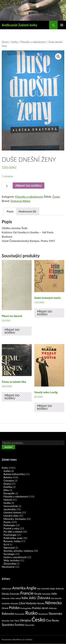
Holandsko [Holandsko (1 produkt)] (46, 594)
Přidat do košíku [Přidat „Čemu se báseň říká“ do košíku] (12, 397)
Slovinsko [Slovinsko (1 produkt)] (6, 621)
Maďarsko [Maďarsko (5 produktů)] (31, 603)
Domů (5, 42)
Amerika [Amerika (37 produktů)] (19, 588)
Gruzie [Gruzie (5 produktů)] (38, 594)
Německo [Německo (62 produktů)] (54, 603)
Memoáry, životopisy (15, 519)
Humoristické (11, 506)
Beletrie (8, 477)
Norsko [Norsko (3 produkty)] (41, 603)
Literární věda (11, 516)
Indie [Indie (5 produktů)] (54, 594)
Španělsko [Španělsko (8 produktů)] (8, 625)
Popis (10, 211)
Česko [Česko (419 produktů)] (38, 619)
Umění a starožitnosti (15, 557)
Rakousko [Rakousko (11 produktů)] (8, 614)
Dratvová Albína (20, 201)
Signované (9, 548)
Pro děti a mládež (13, 532)
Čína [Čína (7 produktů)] (49, 620)
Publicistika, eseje (13, 538)
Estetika (8, 487)
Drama (7, 484)
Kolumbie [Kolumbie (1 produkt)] (14, 603)
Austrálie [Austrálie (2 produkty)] (45, 589)
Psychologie (10, 535)
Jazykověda (10, 509)
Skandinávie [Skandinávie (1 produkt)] (43, 614)
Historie (8, 500)
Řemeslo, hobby (12, 541)
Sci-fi (6, 544)
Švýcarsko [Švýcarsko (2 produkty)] (30, 625)
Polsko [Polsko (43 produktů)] (14, 608)
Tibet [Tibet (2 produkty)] (17, 621)
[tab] (10, 211)
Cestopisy (9, 480)
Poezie (7, 522)
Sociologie (9, 554)
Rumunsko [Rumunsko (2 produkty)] (20, 614)
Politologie (9, 525)
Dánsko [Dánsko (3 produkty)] (6, 594)
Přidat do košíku (29, 186)
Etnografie (9, 493)
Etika (6, 490)
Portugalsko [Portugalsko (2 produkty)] (26, 608)
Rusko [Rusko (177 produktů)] (32, 613)
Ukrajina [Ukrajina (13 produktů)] (25, 620)
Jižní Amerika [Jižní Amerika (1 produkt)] (56, 598)
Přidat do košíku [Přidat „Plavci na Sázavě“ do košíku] (12, 331)
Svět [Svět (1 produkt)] (12, 621)
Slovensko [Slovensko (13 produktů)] (55, 614)
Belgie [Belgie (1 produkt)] (53, 589)
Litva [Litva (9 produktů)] (22, 603)
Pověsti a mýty (11, 528)
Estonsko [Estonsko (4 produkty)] (15, 594)
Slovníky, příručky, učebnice (18, 551)
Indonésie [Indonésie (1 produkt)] (6, 598)
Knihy (15, 42)
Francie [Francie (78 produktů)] (27, 593)
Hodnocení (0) (27, 211)
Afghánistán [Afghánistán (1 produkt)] (7, 589)
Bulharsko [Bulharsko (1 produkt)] (60, 589)
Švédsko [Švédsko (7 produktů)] (20, 625)
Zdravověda (10, 564)
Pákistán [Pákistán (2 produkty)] (53, 608)
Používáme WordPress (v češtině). (17, 639)
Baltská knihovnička (14, 474)
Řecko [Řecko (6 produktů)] (55, 620)
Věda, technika (11, 560)
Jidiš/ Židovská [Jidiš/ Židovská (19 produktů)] (39, 598)
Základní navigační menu (62, 25)
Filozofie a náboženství (33, 42)
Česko (56, 197)
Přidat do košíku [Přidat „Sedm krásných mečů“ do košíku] (45, 313)
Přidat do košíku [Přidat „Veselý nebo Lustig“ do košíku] (45, 407)
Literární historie (12, 512)
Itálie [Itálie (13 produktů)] (25, 598)
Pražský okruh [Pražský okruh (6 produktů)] (40, 608)
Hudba (7, 503)
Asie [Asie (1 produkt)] (39, 589)
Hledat (8, 447)
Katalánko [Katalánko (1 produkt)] (6, 603)
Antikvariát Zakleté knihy (19, 25)
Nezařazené (8, 567)
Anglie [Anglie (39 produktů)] (31, 588)
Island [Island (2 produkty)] (18, 598)
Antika (7, 471)
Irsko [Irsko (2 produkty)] (13, 598)
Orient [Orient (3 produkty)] (5, 608)
